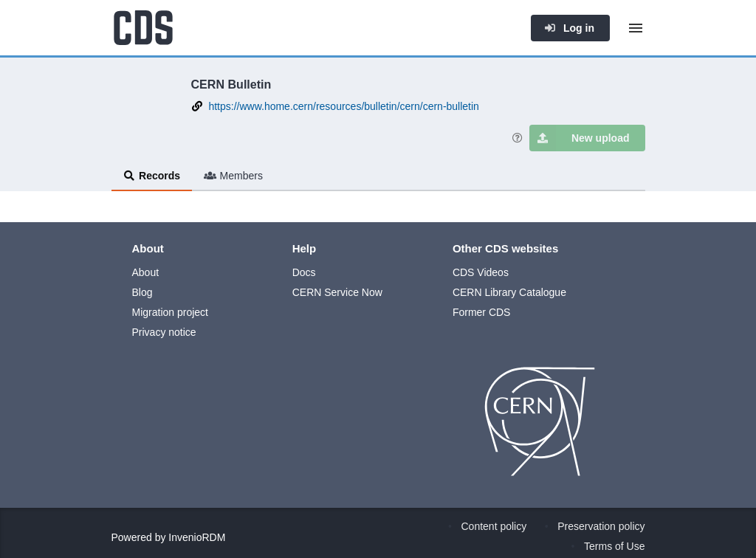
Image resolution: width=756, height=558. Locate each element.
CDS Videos (481, 272)
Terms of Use (614, 546)
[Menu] (636, 28)
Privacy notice (164, 332)
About (146, 272)
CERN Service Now (337, 292)
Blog (142, 292)
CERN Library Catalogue (509, 292)
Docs (304, 272)
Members (233, 176)
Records (152, 176)
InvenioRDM (197, 537)
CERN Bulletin (231, 84)
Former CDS (482, 312)
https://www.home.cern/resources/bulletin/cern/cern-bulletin (344, 106)
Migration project (171, 312)
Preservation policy (601, 526)
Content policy (494, 526)
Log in (569, 28)
